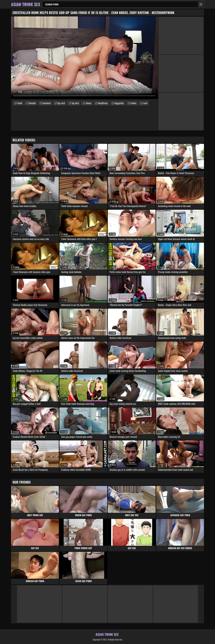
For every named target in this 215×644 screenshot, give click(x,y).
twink (20, 103)
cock (145, 103)
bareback (47, 103)
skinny (88, 103)
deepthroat (103, 103)
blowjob (32, 103)
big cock (61, 103)
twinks (133, 103)
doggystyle (119, 103)
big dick (75, 103)
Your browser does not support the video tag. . (85, 58)
